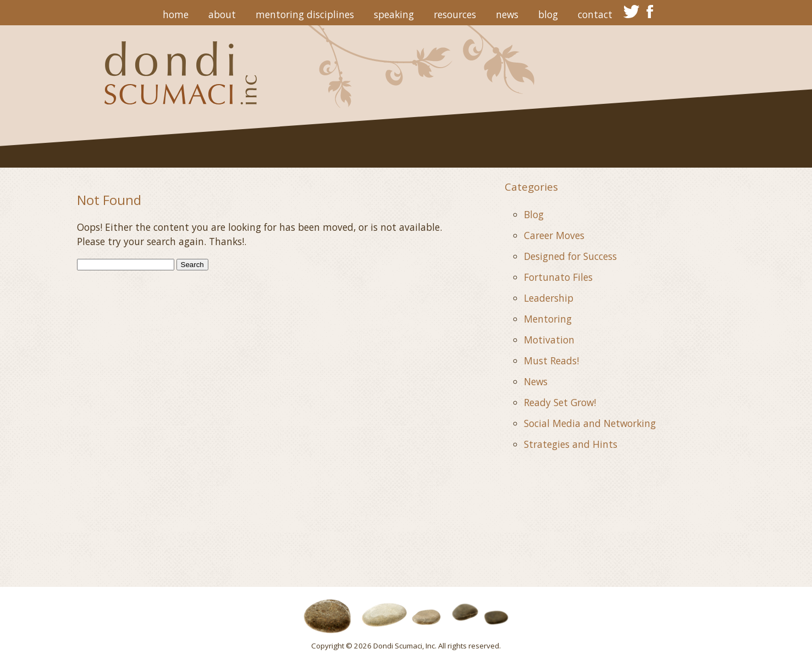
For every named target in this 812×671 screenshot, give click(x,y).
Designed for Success (570, 256)
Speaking (394, 14)
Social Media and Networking (590, 423)
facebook (650, 12)
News (507, 14)
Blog (548, 14)
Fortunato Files (558, 277)
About (222, 14)
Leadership (549, 298)
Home (176, 14)
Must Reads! (551, 361)
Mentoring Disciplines (305, 14)
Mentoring (548, 319)
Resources (455, 14)
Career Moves (554, 235)
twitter (631, 12)
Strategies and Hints (571, 444)
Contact (595, 14)
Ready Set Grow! (560, 402)
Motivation (549, 340)
